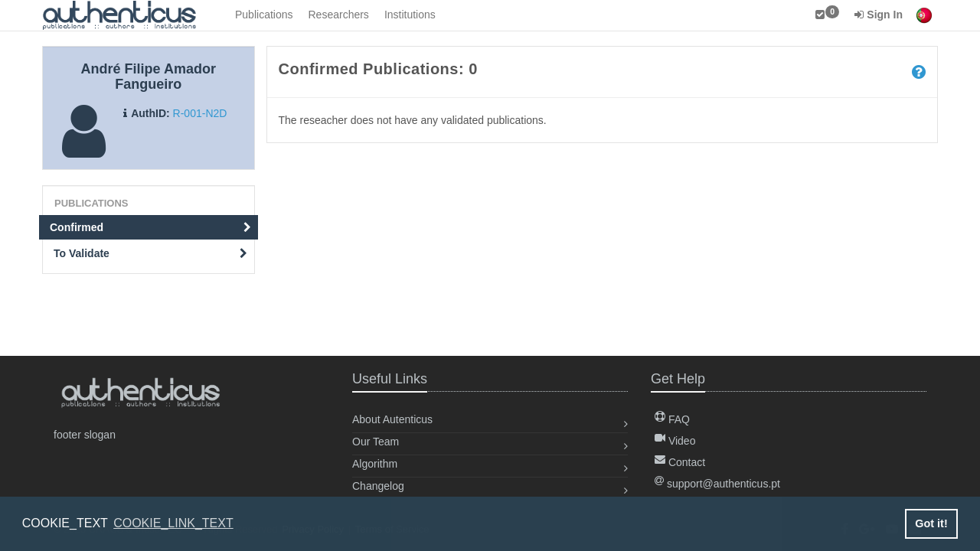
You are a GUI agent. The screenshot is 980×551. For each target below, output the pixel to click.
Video (675, 441)
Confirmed (150, 227)
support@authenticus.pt (717, 484)
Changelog (378, 486)
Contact (680, 462)
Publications (264, 15)
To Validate (150, 253)
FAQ (672, 419)
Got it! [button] (931, 523)
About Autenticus (392, 419)
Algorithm (375, 464)
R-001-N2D (200, 113)
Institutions (410, 15)
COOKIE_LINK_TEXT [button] (173, 523)
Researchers (339, 15)
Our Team (376, 442)
